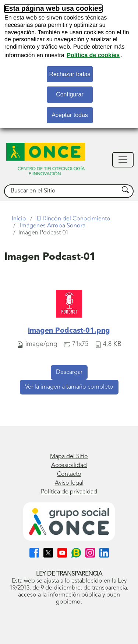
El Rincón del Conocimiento (74, 219)
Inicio (19, 219)
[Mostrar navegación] (123, 160)
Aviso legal (69, 483)
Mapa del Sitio (69, 457)
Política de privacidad (69, 492)
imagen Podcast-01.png (69, 331)
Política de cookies (93, 55)
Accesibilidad (69, 466)
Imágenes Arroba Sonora (53, 226)
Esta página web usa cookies (53, 9)
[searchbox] (62, 191)
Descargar (69, 372)
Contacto (69, 474)
